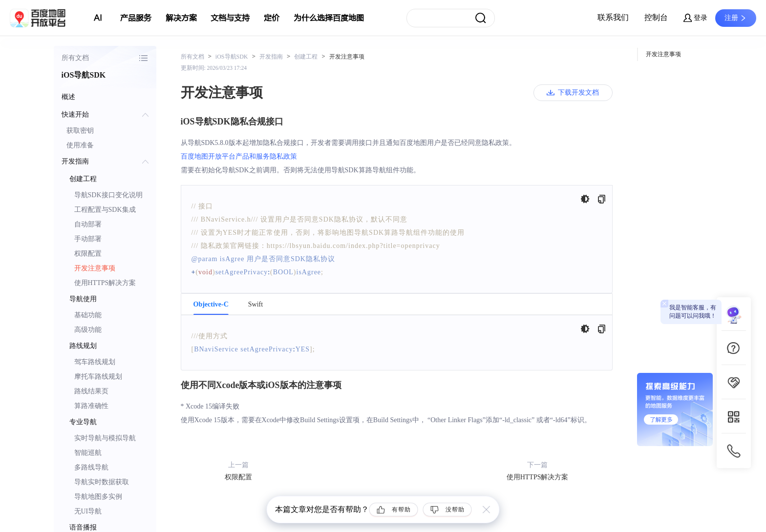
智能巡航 (88, 453)
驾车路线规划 (95, 362)
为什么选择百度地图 (329, 18)
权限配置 (88, 254)
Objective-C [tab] (211, 305)
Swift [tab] (255, 305)
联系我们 (613, 17)
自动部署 (88, 224)
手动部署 (88, 239)
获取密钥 (80, 131)
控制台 (656, 17)
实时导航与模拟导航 (105, 438)
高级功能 (88, 330)
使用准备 (80, 145)
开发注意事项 (95, 268)
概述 (68, 97)
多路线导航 (91, 467)
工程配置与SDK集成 (105, 210)
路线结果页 (91, 391)
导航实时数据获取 (102, 482)
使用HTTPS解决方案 (105, 283)
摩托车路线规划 (98, 377)
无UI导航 (88, 511)
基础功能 (88, 315)
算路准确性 (91, 406)
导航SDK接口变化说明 (108, 195)
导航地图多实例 (98, 497)
